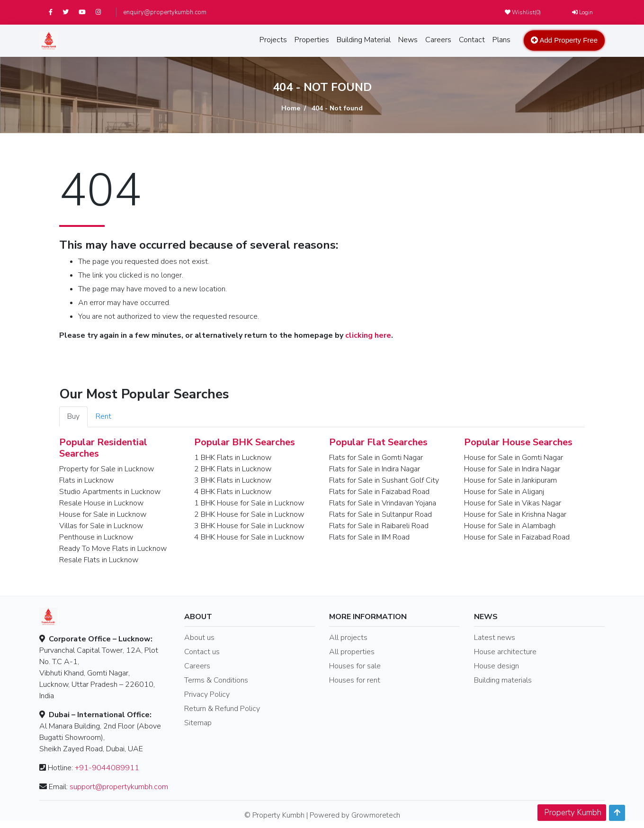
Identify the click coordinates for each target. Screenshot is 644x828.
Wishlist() (523, 12)
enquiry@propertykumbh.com (165, 12)
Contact (472, 40)
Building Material (364, 40)
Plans (501, 40)
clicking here (368, 335)
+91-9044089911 (107, 768)
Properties (312, 40)
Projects (273, 40)
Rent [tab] (103, 416)
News (408, 40)
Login (582, 12)
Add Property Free (564, 40)
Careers (438, 40)
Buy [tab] (73, 416)
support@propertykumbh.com (119, 787)
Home (291, 108)
